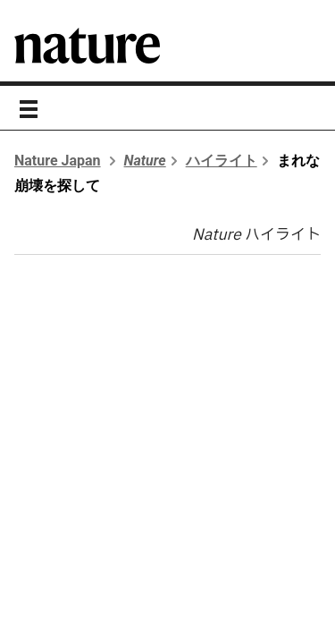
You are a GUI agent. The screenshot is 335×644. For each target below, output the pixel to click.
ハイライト (222, 161)
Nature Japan (58, 161)
